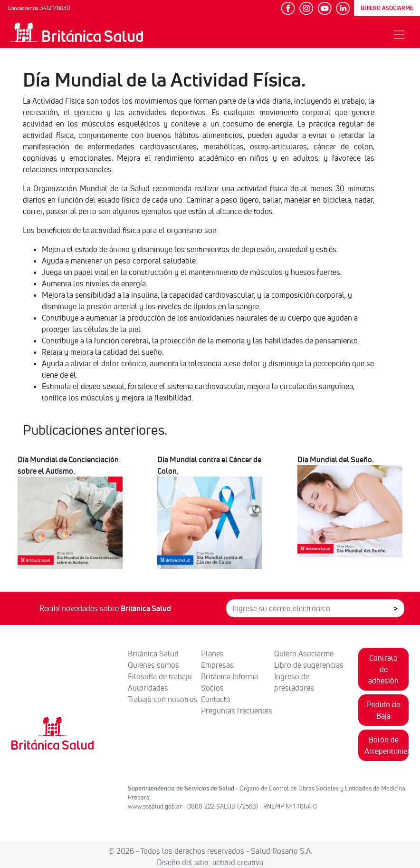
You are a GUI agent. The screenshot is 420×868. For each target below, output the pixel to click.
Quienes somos (153, 665)
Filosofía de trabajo (160, 676)
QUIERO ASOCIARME (387, 8)
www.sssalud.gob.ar (155, 806)
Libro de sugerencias (309, 665)
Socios (212, 688)
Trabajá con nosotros (163, 699)
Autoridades (148, 688)
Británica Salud (153, 653)
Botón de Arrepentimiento (387, 745)
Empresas (217, 665)
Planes (212, 653)
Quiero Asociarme (304, 653)
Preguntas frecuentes (237, 711)
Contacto (216, 699)
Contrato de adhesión (383, 669)
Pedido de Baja (383, 710)
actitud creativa (238, 862)
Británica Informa (229, 676)
